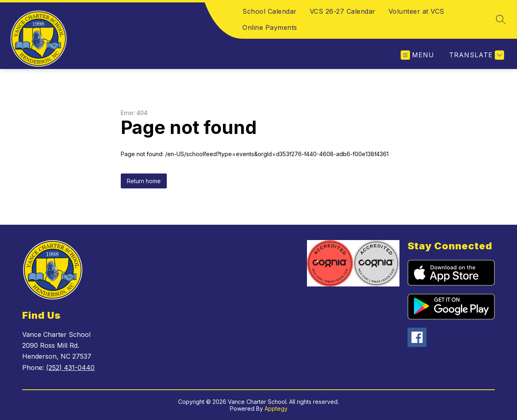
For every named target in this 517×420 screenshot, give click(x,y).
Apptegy (276, 409)
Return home (144, 181)
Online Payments (270, 27)
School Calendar (270, 11)
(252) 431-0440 (70, 368)
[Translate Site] (476, 55)
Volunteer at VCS (416, 11)
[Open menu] (417, 55)
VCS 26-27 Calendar (343, 11)
